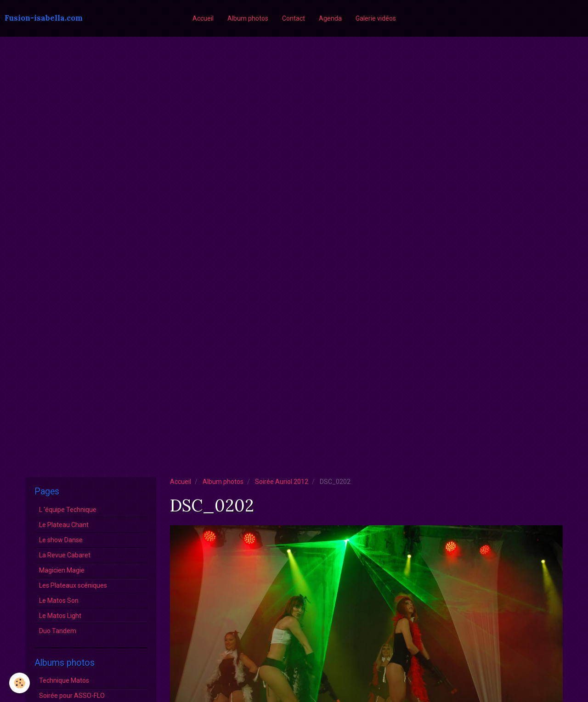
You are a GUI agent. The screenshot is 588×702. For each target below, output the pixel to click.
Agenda (330, 18)
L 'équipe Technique (68, 510)
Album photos (248, 18)
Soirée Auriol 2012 (282, 482)
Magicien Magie (62, 570)
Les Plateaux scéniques (73, 585)
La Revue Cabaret (65, 555)
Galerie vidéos (376, 18)
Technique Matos (64, 680)
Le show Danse (61, 540)
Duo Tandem (58, 631)
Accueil (203, 18)
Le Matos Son (59, 601)
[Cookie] (20, 683)
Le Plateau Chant (64, 525)
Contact (294, 18)
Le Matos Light (60, 616)
